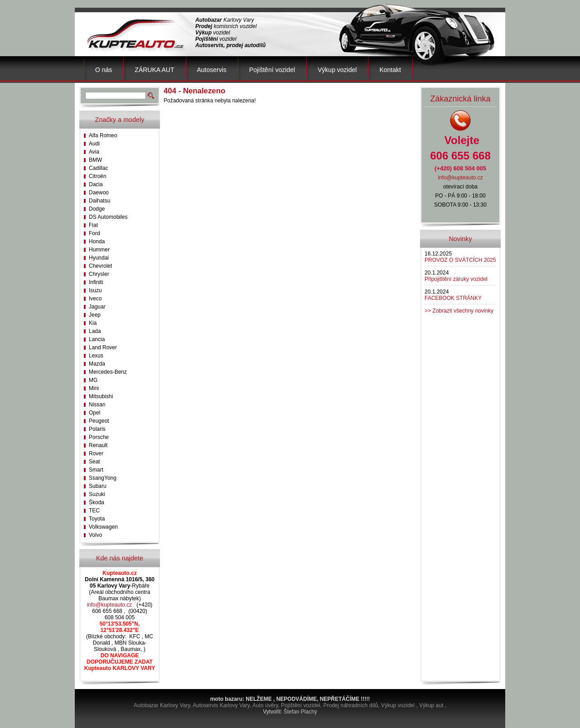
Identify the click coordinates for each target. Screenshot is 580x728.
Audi (94, 144)
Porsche (99, 437)
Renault (98, 445)
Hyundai (99, 258)
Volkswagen (103, 527)
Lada (95, 331)
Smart (96, 470)
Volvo (95, 535)
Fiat (93, 225)
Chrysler (99, 274)
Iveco (95, 299)
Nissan (97, 405)
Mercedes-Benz (108, 372)
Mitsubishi (101, 396)
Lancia (97, 339)
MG (93, 380)
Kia (93, 323)
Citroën (98, 176)
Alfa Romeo (103, 135)
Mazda (97, 364)
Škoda (97, 502)
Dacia (96, 184)
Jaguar (97, 307)
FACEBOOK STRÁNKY (453, 298)
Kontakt (390, 70)
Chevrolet (100, 266)
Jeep (95, 315)
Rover (96, 453)
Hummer (99, 250)
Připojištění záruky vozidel (456, 279)
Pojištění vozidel (272, 70)
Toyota (97, 519)
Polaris (97, 429)
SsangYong (103, 478)
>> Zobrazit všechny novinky (459, 311)
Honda (97, 241)
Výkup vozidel (337, 70)
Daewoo (99, 193)
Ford (94, 233)
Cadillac (99, 168)
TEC (94, 511)
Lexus (96, 356)
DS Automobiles (108, 217)
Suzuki (97, 494)
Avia (94, 152)
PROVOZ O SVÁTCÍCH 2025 (460, 260)
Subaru (98, 486)
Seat (94, 462)
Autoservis (212, 70)
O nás (104, 70)
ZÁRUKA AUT (154, 70)
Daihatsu (99, 201)
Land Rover (103, 347)
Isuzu (95, 290)
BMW (95, 160)
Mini (94, 388)
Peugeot (99, 421)
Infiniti (96, 282)
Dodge (97, 209)
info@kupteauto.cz (110, 605)
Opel (94, 413)
